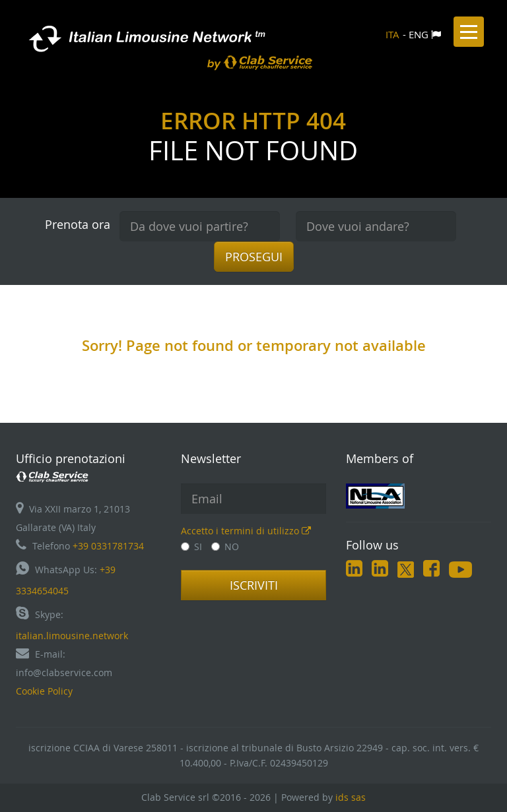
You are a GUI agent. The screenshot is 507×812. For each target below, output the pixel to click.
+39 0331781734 (108, 546)
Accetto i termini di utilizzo (246, 531)
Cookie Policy (44, 691)
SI (191, 547)
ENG (419, 34)
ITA (392, 34)
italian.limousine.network (72, 636)
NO (225, 547)
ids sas (351, 797)
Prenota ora (78, 224)
